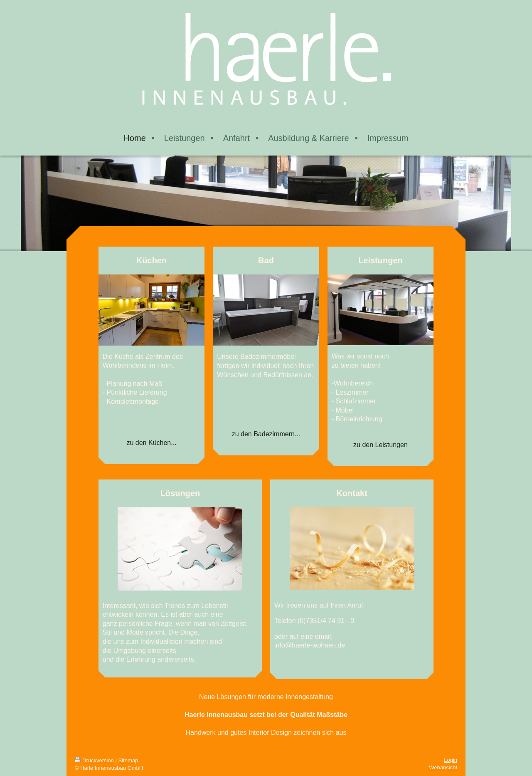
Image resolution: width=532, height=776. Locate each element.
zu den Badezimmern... (266, 434)
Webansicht (443, 767)
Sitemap (128, 760)
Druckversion (94, 760)
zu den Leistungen (381, 445)
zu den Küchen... (151, 443)
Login (451, 760)
